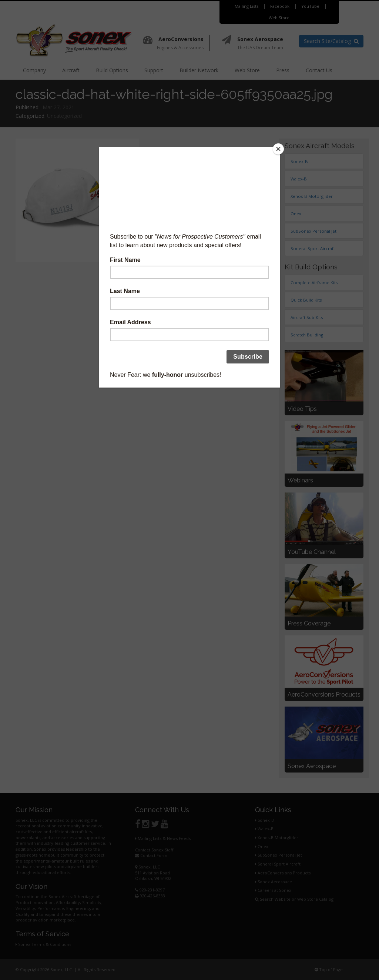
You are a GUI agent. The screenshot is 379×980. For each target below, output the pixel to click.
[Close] (278, 149)
